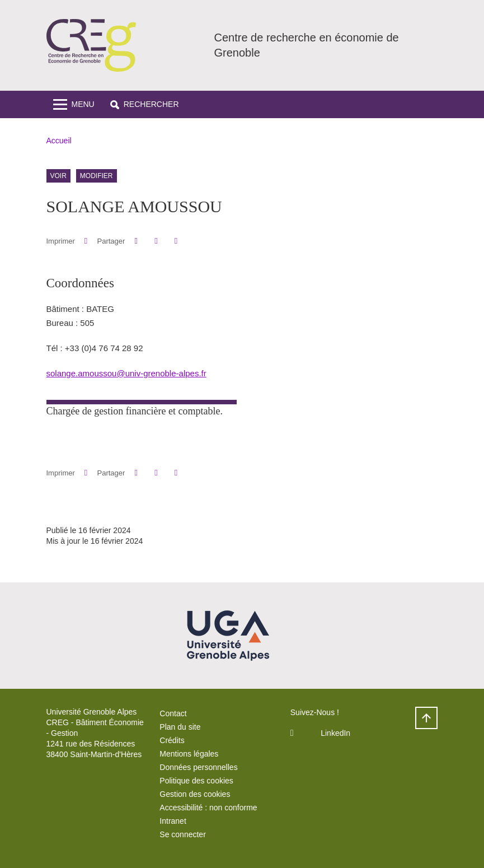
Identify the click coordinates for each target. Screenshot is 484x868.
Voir (58, 176)
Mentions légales (189, 754)
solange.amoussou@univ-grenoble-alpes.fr (126, 373)
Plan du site (180, 727)
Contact (173, 713)
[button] (145, 104)
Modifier (97, 176)
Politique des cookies (196, 781)
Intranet (173, 821)
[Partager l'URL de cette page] (176, 241)
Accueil (59, 141)
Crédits (172, 740)
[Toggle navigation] (74, 104)
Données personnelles (198, 767)
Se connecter (183, 834)
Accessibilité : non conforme (208, 808)
